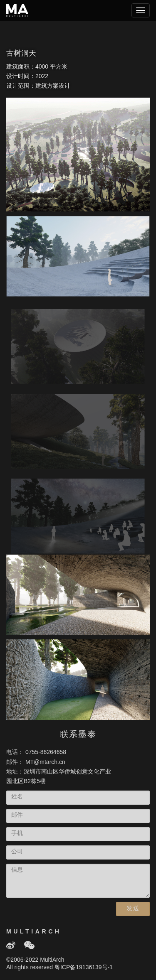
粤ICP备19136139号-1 (84, 968)
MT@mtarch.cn (45, 763)
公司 (17, 852)
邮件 (17, 815)
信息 (17, 870)
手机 (17, 834)
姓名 (17, 797)
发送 (133, 909)
